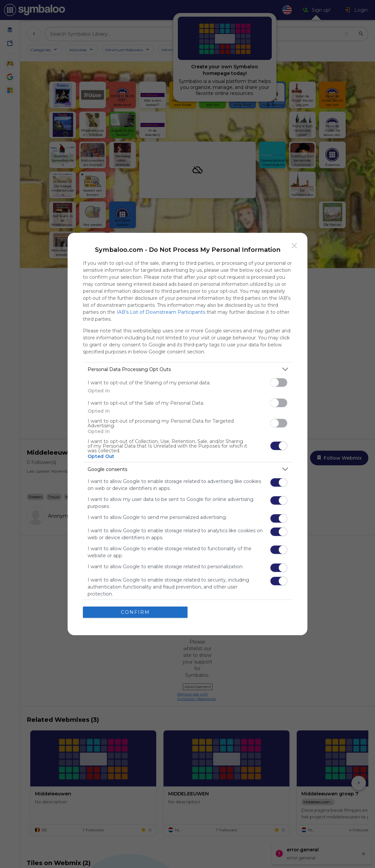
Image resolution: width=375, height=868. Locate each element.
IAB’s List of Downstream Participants (161, 312)
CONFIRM (135, 612)
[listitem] (187, 369)
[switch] (279, 383)
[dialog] (187, 434)
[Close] (294, 246)
